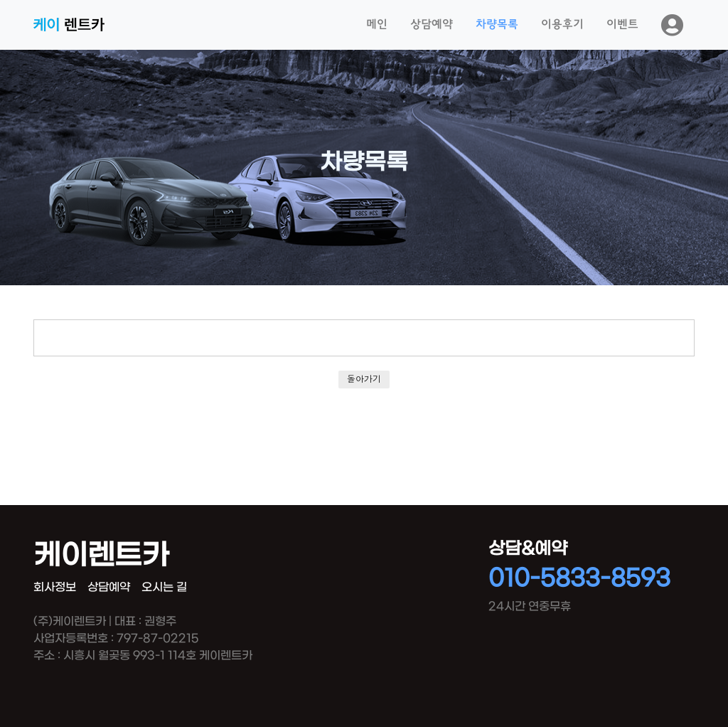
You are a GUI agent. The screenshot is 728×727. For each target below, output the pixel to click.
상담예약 (432, 25)
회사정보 (55, 587)
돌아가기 (364, 379)
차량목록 (497, 25)
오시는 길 (164, 587)
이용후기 (562, 25)
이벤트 (622, 25)
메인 (377, 25)
